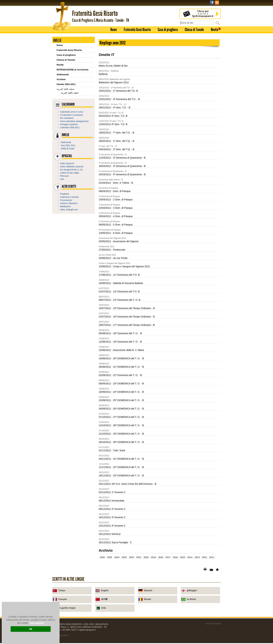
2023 (124, 557)
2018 (161, 557)
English (105, 591)
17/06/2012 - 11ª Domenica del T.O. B (119, 275)
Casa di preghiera (168, 30)
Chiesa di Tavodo (194, 30)
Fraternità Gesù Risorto (137, 30)
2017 (168, 557)
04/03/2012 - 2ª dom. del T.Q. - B (116, 149)
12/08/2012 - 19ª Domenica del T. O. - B (120, 342)
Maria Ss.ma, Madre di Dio (113, 66)
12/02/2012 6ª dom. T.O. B (113, 124)
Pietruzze (64, 176)
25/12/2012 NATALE (110, 534)
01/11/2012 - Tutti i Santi (112, 450)
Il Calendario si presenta (71, 115)
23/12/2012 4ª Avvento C (112, 526)
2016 (175, 557)
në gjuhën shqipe (67, 608)
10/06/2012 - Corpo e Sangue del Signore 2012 (124, 266)
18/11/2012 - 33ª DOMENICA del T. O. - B (121, 476)
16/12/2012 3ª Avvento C (112, 517)
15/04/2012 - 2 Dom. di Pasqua (116, 200)
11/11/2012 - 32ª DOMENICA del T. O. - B (121, 467)
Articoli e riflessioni (69, 203)
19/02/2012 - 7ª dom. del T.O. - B (116, 133)
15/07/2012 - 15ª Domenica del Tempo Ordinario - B (127, 308)
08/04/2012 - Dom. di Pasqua (115, 191)
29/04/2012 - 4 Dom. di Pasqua (116, 216)
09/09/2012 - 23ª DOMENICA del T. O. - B (121, 384)
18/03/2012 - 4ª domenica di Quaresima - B (122, 166)
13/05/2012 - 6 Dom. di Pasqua (116, 233)
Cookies (65, 635)
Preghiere (65, 194)
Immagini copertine (69, 124)
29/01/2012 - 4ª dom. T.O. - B (115, 108)
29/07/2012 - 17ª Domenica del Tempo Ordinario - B (127, 325)
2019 (153, 557)
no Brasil (191, 599)
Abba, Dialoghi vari (69, 210)
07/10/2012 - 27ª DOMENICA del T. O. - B (121, 417)
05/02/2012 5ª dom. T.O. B (113, 116)
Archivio (61, 79)
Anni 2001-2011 (68, 145)
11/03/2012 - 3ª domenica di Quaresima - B (122, 158)
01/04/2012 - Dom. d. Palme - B (116, 183)
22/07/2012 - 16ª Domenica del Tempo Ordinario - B (127, 317)
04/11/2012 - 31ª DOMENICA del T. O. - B (121, 459)
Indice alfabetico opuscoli (72, 167)
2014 (190, 557)
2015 (183, 557)
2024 (117, 557)
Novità (214, 30)
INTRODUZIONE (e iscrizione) (72, 70)
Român (148, 599)
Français (63, 599)
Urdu (104, 608)
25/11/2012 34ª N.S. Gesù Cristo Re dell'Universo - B (128, 484)
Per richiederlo (67, 118)
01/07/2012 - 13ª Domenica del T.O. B (119, 292)
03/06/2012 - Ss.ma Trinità (113, 258)
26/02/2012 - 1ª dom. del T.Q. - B (116, 141)
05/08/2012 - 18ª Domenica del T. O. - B (120, 333)
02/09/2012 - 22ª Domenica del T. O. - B (120, 375)
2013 (197, 557)
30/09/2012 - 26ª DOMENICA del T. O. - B (121, 409)
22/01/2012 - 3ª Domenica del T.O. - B (119, 99)
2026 (102, 557)
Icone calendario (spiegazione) (74, 121)
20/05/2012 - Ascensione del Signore (119, 241)
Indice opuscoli (67, 163)
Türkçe (62, 591)
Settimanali (63, 74)
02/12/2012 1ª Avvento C (112, 492)
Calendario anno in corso (72, 112)
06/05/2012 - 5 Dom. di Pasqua (116, 225)
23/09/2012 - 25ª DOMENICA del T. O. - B (121, 400)
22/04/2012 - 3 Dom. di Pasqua (116, 208)
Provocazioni (66, 200)
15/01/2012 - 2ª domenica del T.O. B (118, 91)
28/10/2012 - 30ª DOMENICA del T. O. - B (121, 442)
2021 (139, 557)
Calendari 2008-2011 (70, 128)
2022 (132, 557)
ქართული (192, 591)
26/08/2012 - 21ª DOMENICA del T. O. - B (121, 367)
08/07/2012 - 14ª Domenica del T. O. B (120, 300)
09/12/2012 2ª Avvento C (112, 509)
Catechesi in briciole (69, 197)
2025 (110, 557)
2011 (212, 557)
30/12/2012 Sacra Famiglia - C (115, 542)
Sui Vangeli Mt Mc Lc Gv (71, 170)
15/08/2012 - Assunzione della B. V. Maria (121, 350)
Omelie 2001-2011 (66, 84)
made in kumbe (213, 624)
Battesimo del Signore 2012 (114, 82)
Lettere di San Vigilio (70, 173)
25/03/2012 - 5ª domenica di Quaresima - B (122, 174)
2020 (146, 557)
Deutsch (148, 591)
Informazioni (37, 623)
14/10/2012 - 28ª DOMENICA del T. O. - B (121, 425)
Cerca (218, 23)
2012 (204, 557)
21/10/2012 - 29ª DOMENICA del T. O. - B (121, 434)
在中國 (104, 599)
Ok (31, 629)
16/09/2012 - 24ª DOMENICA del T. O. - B (121, 392)
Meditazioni (65, 206)
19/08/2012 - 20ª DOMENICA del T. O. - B (121, 358)
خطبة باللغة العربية (70, 93)
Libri (62, 179)
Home (114, 30)
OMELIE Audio (68, 149)
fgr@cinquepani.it (88, 630)
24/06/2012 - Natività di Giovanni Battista (121, 283)
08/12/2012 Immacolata (111, 501)
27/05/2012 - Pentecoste (112, 250)
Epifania (103, 74)
